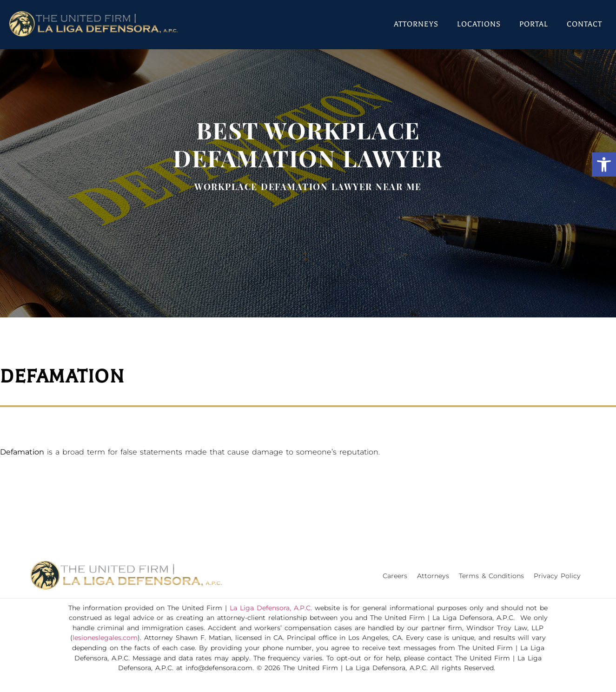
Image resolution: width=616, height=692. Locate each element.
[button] (604, 165)
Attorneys (416, 24)
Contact (584, 24)
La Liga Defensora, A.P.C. (271, 608)
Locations (479, 24)
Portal (534, 24)
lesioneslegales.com (105, 638)
